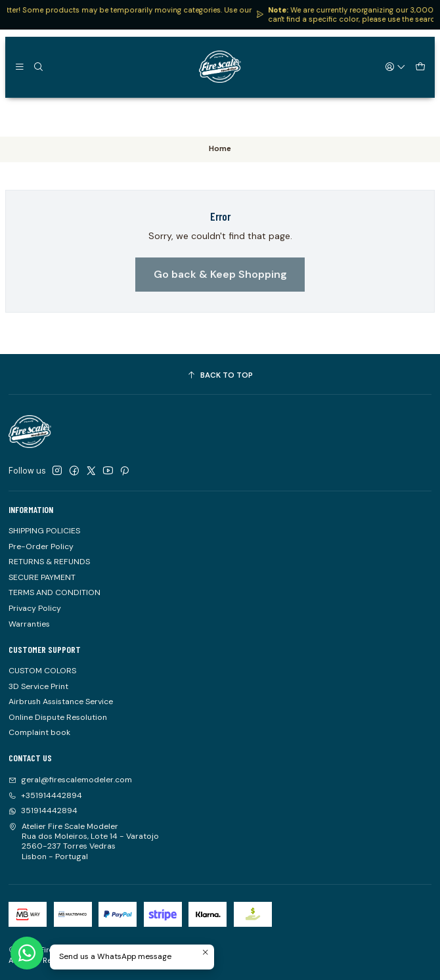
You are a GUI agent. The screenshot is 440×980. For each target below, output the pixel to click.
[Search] (38, 66)
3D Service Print (38, 686)
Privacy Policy (35, 608)
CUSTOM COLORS (42, 671)
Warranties (29, 624)
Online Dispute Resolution (58, 717)
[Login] (396, 66)
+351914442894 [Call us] (45, 795)
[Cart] (420, 66)
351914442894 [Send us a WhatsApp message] (43, 811)
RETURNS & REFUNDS (49, 562)
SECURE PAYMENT (42, 577)
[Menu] (19, 66)
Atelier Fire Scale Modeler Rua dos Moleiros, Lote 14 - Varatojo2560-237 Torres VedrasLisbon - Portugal (84, 841)
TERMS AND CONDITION (55, 592)
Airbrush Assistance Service (61, 702)
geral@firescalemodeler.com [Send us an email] (70, 780)
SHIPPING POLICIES (44, 531)
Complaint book (39, 732)
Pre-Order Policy (41, 546)
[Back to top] (220, 376)
